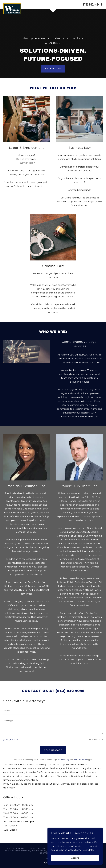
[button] (4, 740)
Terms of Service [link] (80, 760)
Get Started (53, 69)
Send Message (53, 750)
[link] (12, 5)
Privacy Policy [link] (63, 760)
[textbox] (53, 711)
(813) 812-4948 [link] (92, 4)
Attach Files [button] (12, 740)
